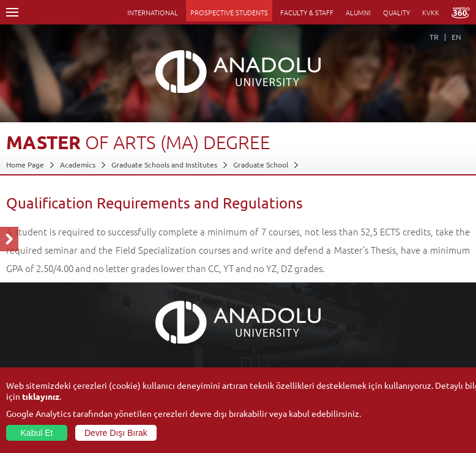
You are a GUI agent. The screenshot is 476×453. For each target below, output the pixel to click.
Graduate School (261, 164)
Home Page (25, 164)
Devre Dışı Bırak (116, 433)
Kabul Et (37, 433)
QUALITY (396, 12)
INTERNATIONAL (153, 12)
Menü (12, 12)
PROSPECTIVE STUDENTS (229, 12)
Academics (78, 164)
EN (456, 37)
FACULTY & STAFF (307, 12)
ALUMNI (358, 12)
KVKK (431, 12)
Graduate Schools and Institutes (164, 164)
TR (434, 37)
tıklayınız (41, 396)
